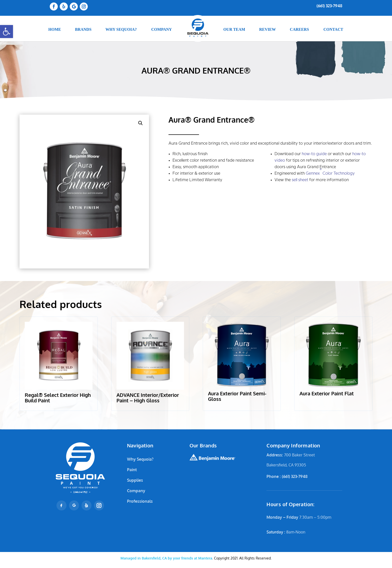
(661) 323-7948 (329, 6)
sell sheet (300, 180)
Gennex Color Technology (330, 172)
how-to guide (314, 154)
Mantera (166, 558)
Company (136, 491)
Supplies (135, 480)
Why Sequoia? (140, 459)
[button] (6, 32)
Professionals (140, 501)
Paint (132, 470)
